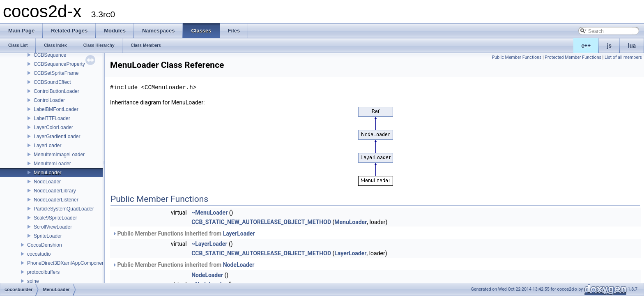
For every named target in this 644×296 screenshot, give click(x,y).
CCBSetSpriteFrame (56, 73)
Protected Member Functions (573, 57)
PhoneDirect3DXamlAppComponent (67, 263)
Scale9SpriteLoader (55, 218)
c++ (586, 46)
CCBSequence (50, 55)
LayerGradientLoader (57, 136)
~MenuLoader (209, 213)
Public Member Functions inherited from (184, 234)
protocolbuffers (43, 272)
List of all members (623, 57)
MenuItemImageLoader (59, 155)
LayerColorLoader (53, 127)
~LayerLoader (209, 244)
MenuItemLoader (52, 164)
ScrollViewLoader (53, 227)
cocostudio (39, 254)
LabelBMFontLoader (56, 109)
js (609, 46)
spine (33, 281)
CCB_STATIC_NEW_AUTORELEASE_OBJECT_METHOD (261, 222)
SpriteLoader (48, 236)
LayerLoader (47, 146)
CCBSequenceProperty (59, 64)
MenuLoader (47, 173)
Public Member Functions (517, 57)
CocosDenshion (45, 245)
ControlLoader (49, 100)
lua (632, 46)
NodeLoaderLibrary (55, 191)
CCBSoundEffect (52, 82)
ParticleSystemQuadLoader (64, 209)
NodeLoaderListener (56, 200)
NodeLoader (47, 182)
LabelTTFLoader (52, 118)
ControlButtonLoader (56, 91)
